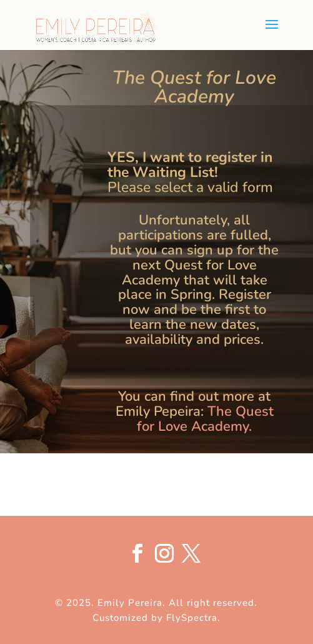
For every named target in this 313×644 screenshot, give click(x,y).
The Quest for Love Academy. (205, 419)
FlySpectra (192, 618)
